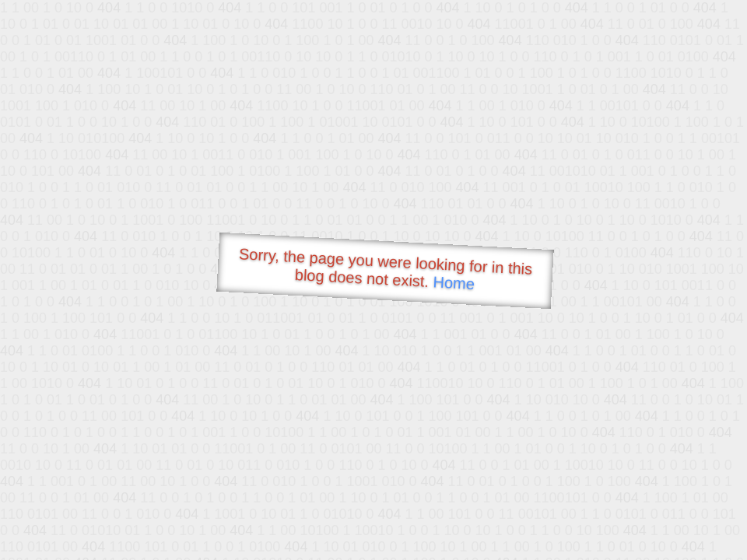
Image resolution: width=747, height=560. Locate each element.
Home (454, 283)
